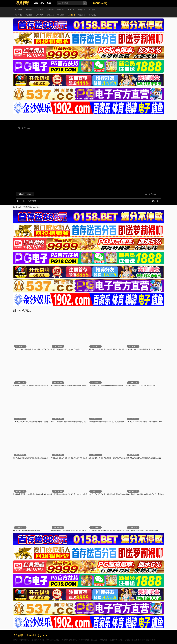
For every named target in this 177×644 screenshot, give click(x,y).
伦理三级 (50, 15)
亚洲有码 (61, 10)
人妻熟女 (92, 10)
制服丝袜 (82, 15)
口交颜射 (82, 10)
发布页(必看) (100, 3)
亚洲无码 (50, 10)
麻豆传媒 (18, 10)
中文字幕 (71, 10)
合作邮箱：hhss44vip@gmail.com (32, 635)
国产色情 (29, 10)
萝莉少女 (40, 15)
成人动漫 (61, 15)
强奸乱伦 (18, 15)
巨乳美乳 (92, 15)
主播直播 (40, 10)
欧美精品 (29, 15)
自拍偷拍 (71, 15)
